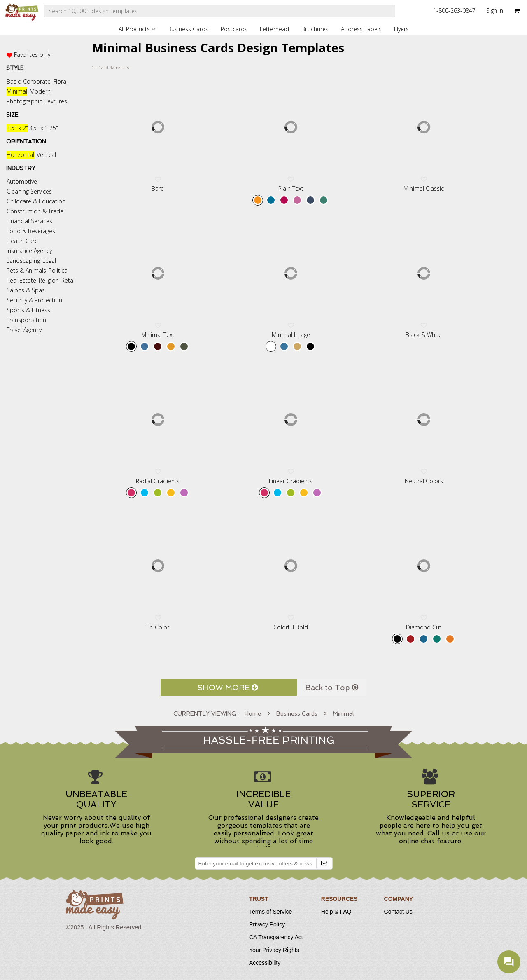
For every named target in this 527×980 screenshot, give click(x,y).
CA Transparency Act (276, 937)
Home (253, 713)
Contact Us (398, 912)
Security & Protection (34, 300)
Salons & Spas (26, 290)
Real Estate (21, 280)
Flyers (401, 29)
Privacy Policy (267, 924)
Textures (56, 101)
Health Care (22, 241)
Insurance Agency (29, 251)
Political (59, 270)
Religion (49, 280)
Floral (60, 81)
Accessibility (265, 963)
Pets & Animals (26, 270)
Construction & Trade (35, 211)
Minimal (17, 91)
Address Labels (361, 29)
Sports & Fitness (28, 310)
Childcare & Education (36, 201)
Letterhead (274, 29)
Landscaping (23, 261)
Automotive (22, 181)
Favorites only (32, 55)
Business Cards (188, 29)
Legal (49, 261)
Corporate (37, 81)
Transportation (26, 320)
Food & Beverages (31, 231)
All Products (137, 29)
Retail (69, 280)
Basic (14, 81)
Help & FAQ (336, 912)
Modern (40, 91)
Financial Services (29, 221)
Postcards (234, 29)
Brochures (315, 29)
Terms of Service (270, 912)
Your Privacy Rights (274, 950)
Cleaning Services (29, 191)
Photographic (24, 101)
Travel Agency (24, 330)
